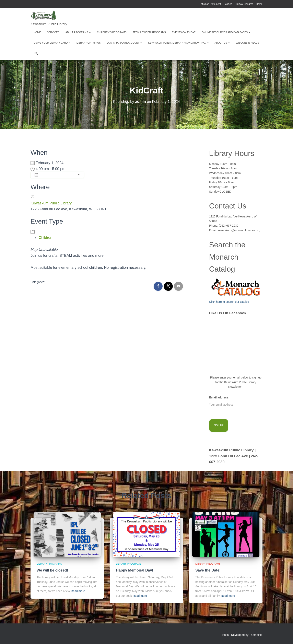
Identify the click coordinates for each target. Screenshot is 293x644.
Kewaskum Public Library (51, 203)
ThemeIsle (256, 635)
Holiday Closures (244, 4)
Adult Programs (78, 32)
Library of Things (89, 43)
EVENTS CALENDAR (184, 32)
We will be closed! (52, 570)
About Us (222, 43)
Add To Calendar (55, 175)
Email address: (219, 397)
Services (53, 32)
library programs (49, 564)
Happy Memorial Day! (135, 570)
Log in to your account (124, 43)
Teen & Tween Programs (149, 32)
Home (259, 4)
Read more (78, 591)
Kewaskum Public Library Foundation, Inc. (178, 43)
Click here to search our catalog (229, 302)
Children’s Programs (112, 32)
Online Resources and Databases (226, 32)
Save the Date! (208, 570)
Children (45, 238)
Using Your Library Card (52, 43)
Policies (228, 4)
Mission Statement (211, 4)
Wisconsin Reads (247, 43)
